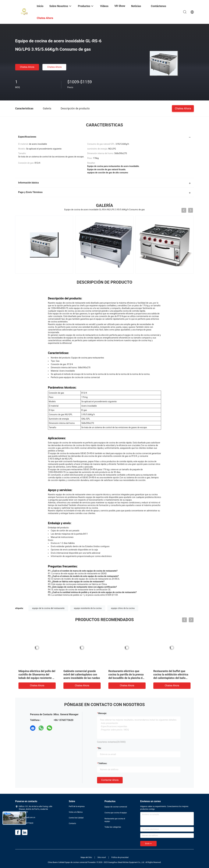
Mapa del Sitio (86, 857)
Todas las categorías (113, 827)
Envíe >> (148, 844)
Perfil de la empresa (77, 806)
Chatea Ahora (27, 67)
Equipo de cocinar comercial (116, 807)
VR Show (120, 6)
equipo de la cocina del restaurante (48, 608)
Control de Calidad (76, 818)
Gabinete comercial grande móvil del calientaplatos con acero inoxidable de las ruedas (82, 674)
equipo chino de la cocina (123, 608)
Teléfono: (103, 763)
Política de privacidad (120, 857)
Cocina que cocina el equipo (116, 813)
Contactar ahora (110, 780)
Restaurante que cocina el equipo (115, 820)
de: (100, 748)
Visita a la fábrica (76, 812)
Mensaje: (103, 713)
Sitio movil (102, 857)
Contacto (72, 823)
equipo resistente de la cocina (88, 608)
